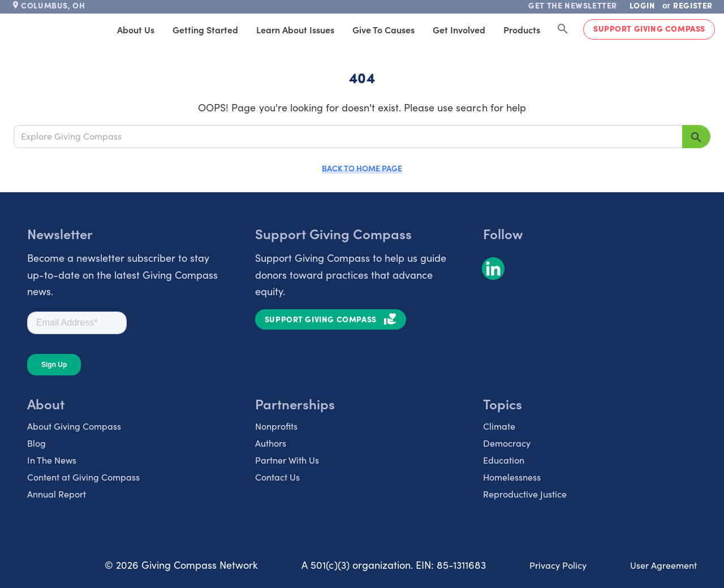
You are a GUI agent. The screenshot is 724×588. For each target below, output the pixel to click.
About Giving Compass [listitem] (74, 426)
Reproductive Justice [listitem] (525, 494)
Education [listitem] (504, 460)
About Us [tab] (136, 29)
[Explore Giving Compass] (348, 136)
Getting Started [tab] (205, 29)
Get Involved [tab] (459, 29)
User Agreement (663, 565)
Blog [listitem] (36, 443)
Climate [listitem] (499, 426)
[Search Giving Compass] (563, 29)
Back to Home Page (362, 168)
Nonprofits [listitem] (276, 426)
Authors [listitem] (271, 443)
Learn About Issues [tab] (295, 29)
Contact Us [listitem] (277, 477)
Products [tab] (522, 29)
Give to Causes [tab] (383, 29)
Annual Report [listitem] (57, 494)
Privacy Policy (558, 565)
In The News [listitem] (52, 460)
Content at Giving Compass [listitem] (83, 477)
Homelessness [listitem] (512, 477)
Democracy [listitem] (507, 443)
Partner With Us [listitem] (287, 460)
